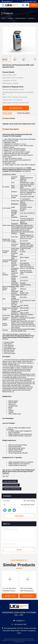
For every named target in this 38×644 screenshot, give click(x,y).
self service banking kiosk (12, 489)
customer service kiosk (11, 485)
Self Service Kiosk (20, 18)
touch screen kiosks (10, 481)
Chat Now (19, 516)
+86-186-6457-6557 (29, 1)
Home (3, 18)
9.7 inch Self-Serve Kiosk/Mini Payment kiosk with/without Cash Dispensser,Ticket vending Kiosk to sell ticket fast (10, 590)
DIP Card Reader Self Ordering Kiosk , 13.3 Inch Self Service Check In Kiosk (28, 590)
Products (10, 18)
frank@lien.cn (7, 1)
